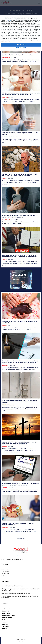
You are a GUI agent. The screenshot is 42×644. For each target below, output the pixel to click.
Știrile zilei (5, 178)
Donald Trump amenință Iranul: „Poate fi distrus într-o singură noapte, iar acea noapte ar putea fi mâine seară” (20, 256)
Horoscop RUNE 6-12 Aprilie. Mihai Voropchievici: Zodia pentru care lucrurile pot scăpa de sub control (20, 175)
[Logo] (21, 551)
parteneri (9, 20)
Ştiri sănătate (5, 365)
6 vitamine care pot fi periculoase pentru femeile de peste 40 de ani (17, 593)
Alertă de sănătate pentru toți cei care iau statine (17, 55)
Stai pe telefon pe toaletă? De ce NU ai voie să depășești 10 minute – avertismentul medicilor (21, 216)
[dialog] (21, 33)
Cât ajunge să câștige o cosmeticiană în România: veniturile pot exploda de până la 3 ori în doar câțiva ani (21, 94)
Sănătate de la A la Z (7, 58)
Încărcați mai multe (21, 539)
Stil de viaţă (5, 97)
